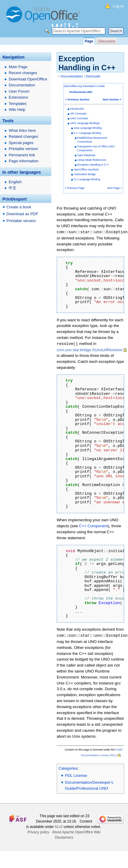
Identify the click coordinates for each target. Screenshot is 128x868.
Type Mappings (86, 155)
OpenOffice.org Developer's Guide (84, 86)
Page (89, 41)
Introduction (77, 109)
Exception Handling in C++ (93, 165)
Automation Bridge (85, 174)
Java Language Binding (88, 128)
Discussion (107, 41)
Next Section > (112, 100)
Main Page (18, 67)
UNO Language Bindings (85, 123)
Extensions (18, 97)
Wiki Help (17, 110)
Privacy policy (38, 831)
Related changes (23, 136)
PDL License (76, 775)
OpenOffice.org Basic (86, 169)
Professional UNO (81, 92)
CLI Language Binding (87, 179)
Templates (18, 104)
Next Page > (115, 188)
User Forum (19, 91)
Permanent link (22, 155)
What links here (22, 130)
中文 (13, 188)
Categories (68, 767)
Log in (118, 6)
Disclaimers (64, 837)
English (15, 182)
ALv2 (59, 826)
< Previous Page (75, 188)
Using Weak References (92, 160)
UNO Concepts (79, 118)
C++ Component (94, 525)
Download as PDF (22, 214)
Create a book (19, 207)
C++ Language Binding (87, 133)
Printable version (23, 149)
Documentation (72, 76)
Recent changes (23, 73)
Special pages (21, 143)
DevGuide (93, 76)
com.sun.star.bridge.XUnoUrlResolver (90, 349)
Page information (24, 161)
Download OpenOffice (28, 79)
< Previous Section (77, 100)
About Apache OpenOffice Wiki (76, 831)
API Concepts (78, 114)
